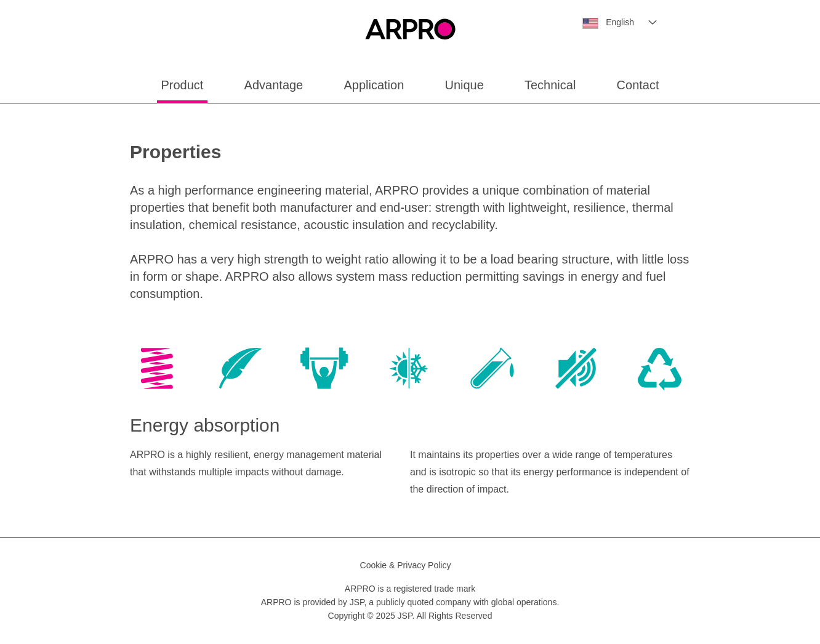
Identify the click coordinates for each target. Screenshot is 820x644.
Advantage (274, 85)
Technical (550, 85)
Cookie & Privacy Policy (406, 565)
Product (183, 85)
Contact (638, 85)
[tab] (157, 370)
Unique (464, 85)
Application (374, 85)
